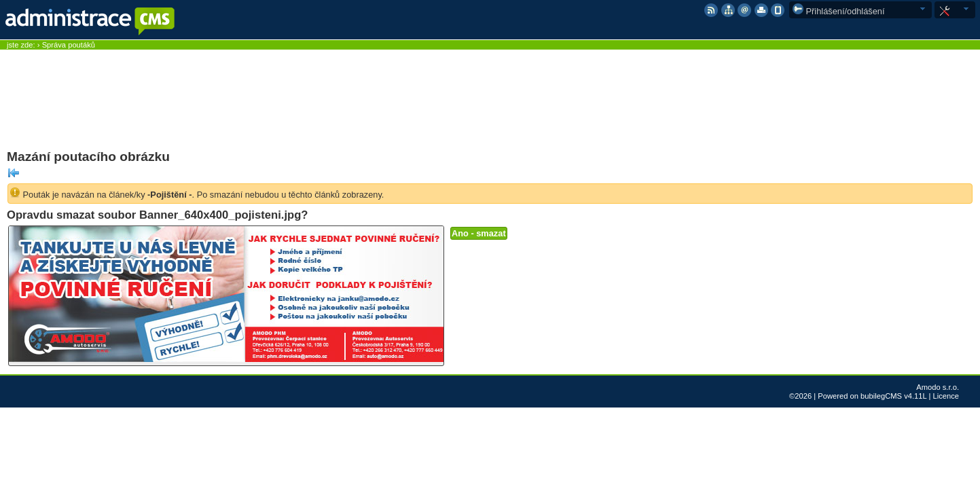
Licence (946, 396)
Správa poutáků (69, 45)
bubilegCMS (881, 396)
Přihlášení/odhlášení (839, 11)
